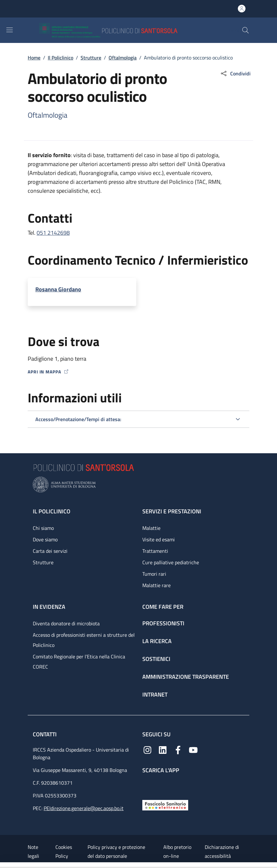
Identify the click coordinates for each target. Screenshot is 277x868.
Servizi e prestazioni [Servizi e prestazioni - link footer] (172, 511)
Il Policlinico (60, 58)
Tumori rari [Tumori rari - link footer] (154, 574)
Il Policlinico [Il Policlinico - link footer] (52, 511)
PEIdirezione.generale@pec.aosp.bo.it (84, 808)
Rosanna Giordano (58, 289)
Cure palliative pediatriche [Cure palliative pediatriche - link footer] (171, 562)
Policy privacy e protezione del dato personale (116, 851)
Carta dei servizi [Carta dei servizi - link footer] (50, 551)
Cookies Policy (64, 851)
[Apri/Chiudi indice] (3, 865)
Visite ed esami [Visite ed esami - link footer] (159, 539)
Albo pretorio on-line (177, 851)
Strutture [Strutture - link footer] (43, 562)
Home (34, 58)
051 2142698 (53, 233)
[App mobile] (147, 785)
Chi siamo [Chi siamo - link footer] (43, 528)
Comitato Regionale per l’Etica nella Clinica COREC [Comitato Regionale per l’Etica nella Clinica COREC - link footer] (79, 662)
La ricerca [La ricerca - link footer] (157, 641)
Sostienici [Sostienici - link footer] (156, 659)
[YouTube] (193, 749)
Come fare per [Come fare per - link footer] (163, 607)
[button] (245, 30)
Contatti (45, 734)
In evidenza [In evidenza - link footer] (49, 607)
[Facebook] (178, 749)
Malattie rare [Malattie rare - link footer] (156, 585)
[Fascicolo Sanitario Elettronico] (165, 805)
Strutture (91, 58)
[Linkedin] (163, 749)
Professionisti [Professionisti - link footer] (163, 623)
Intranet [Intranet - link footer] (155, 694)
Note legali (33, 851)
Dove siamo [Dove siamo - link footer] (45, 539)
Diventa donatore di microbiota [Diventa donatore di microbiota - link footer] (66, 623)
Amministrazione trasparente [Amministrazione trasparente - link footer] (186, 677)
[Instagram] (147, 749)
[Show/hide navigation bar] (10, 30)
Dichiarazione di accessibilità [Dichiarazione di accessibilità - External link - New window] (222, 851)
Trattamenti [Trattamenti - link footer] (155, 551)
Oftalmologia (123, 58)
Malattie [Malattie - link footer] (151, 528)
